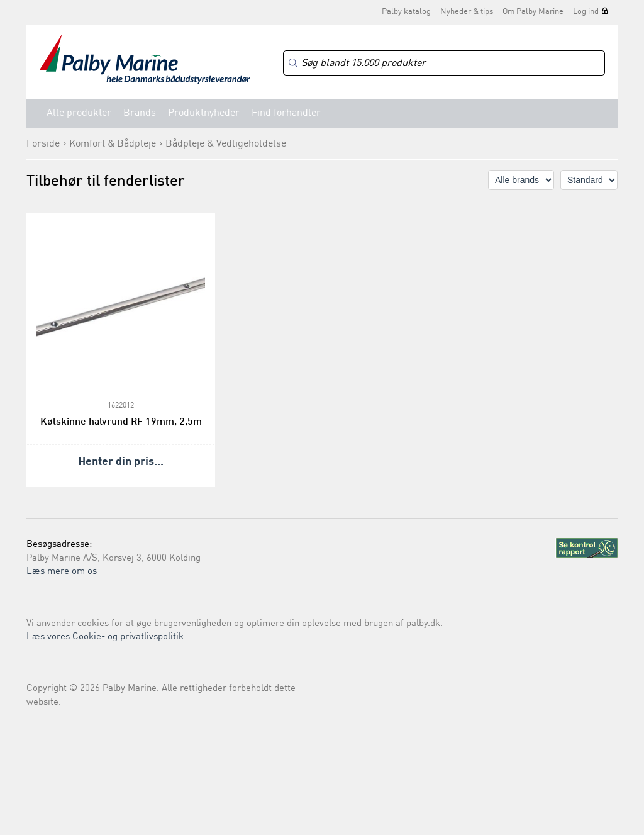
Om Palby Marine (533, 12)
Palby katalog (406, 12)
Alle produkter (79, 113)
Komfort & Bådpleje (113, 144)
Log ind (586, 12)
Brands (140, 113)
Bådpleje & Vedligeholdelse (226, 144)
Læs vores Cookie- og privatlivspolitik (105, 637)
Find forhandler (286, 113)
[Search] (444, 63)
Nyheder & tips (467, 12)
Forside (43, 144)
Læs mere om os (62, 572)
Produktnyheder (204, 113)
